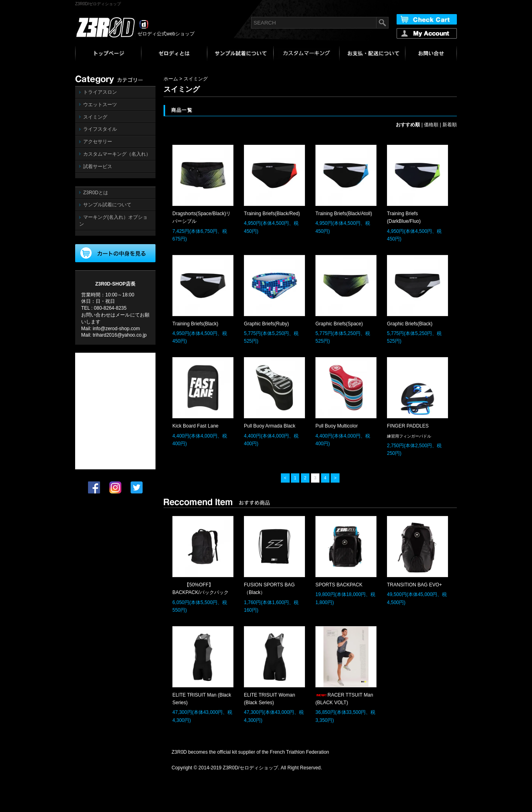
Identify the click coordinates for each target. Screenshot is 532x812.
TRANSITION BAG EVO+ (414, 585)
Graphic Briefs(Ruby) (266, 324)
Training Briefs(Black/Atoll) (344, 214)
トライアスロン (100, 92)
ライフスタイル (100, 129)
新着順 (450, 125)
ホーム (171, 79)
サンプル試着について (107, 205)
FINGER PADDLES (408, 426)
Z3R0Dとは (96, 193)
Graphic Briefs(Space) (339, 324)
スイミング (95, 117)
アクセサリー (98, 142)
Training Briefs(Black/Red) (272, 214)
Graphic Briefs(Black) (410, 324)
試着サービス (98, 167)
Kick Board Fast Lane (195, 426)
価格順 (431, 125)
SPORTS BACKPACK (339, 585)
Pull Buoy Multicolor (337, 426)
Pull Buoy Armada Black (270, 426)
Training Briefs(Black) (195, 324)
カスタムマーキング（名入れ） (117, 154)
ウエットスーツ (100, 105)
